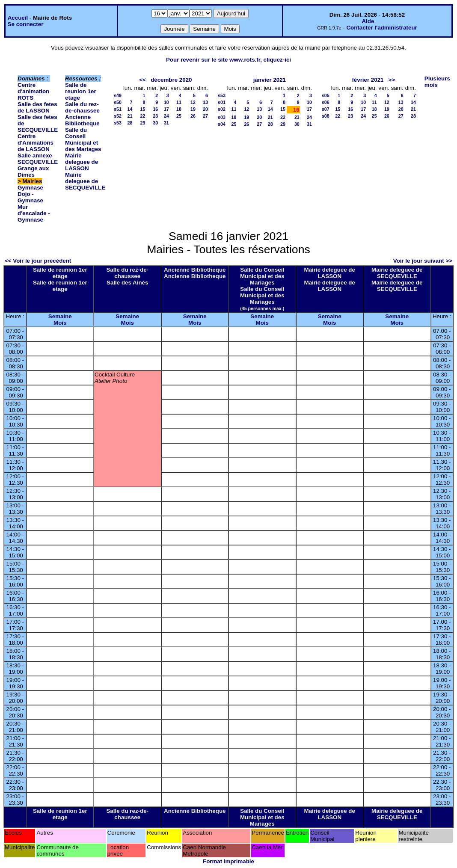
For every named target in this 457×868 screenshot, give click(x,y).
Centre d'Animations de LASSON (36, 143)
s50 (118, 102)
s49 (118, 95)
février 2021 (368, 80)
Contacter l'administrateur (381, 28)
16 (155, 109)
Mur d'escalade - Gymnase (34, 213)
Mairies (33, 181)
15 (142, 109)
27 (205, 116)
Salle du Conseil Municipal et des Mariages (83, 139)
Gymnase (30, 188)
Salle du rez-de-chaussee (82, 107)
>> (392, 80)
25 (179, 116)
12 (193, 102)
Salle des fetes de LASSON (37, 107)
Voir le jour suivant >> (423, 261)
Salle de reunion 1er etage (81, 91)
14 (130, 109)
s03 (222, 117)
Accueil (18, 18)
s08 (326, 116)
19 (193, 109)
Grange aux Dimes (33, 172)
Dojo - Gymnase (30, 197)
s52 (118, 116)
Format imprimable (228, 861)
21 (130, 116)
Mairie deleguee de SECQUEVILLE (85, 181)
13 (205, 102)
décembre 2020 (171, 80)
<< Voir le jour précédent (38, 261)
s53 (118, 123)
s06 (326, 102)
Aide (368, 21)
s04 (222, 124)
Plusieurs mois (437, 82)
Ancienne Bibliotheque (82, 120)
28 (130, 123)
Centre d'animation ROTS (33, 91)
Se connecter (26, 24)
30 (155, 123)
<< (142, 80)
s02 (222, 109)
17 (166, 109)
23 (155, 116)
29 (142, 123)
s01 (222, 102)
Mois (60, 323)
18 (179, 109)
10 (166, 102)
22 (142, 116)
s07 (326, 109)
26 (193, 116)
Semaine (60, 316)
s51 (118, 109)
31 (166, 123)
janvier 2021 (270, 80)
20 (205, 109)
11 (179, 102)
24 (166, 116)
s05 (326, 95)
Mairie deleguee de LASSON (82, 162)
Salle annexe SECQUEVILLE (38, 159)
